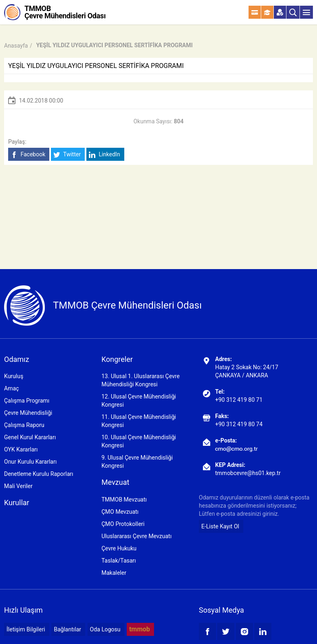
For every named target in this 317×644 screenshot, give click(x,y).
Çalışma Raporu (24, 425)
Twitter (67, 154)
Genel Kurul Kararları (30, 437)
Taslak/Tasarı (119, 561)
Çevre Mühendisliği (28, 413)
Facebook (28, 154)
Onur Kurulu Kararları (30, 462)
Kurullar (17, 503)
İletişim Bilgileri (26, 629)
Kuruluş (14, 376)
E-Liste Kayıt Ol (220, 526)
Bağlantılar (67, 629)
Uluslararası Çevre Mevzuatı (136, 536)
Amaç (11, 388)
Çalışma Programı (27, 401)
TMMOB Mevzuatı (124, 499)
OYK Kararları (21, 449)
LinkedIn (105, 154)
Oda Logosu (105, 629)
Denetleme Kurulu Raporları (39, 474)
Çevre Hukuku (119, 548)
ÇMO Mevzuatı (120, 512)
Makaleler (114, 573)
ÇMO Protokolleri (123, 524)
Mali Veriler (18, 486)
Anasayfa (16, 46)
